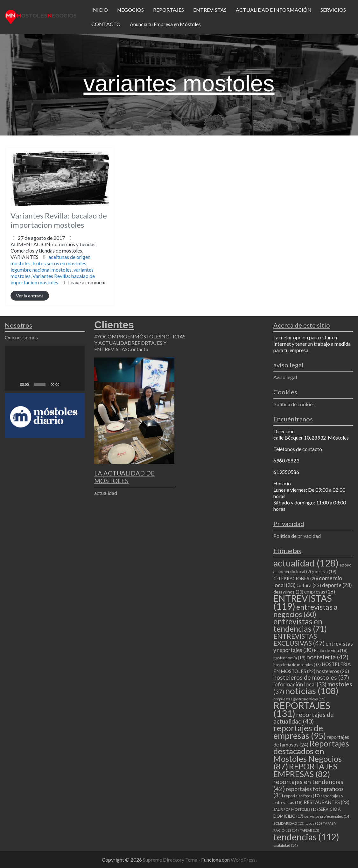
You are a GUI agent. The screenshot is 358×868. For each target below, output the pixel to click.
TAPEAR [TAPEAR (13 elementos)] (309, 830)
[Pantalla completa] (76, 384)
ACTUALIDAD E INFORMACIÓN (274, 10)
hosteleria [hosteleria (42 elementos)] (327, 657)
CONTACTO (106, 24)
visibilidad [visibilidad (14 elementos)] (286, 845)
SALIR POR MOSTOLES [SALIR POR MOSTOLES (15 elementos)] (296, 809)
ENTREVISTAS (210, 10)
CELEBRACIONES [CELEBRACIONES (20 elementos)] (296, 578)
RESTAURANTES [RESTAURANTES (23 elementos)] (326, 802)
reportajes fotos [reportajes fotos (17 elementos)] (302, 796)
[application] (45, 368)
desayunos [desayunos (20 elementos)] (288, 592)
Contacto (138, 349)
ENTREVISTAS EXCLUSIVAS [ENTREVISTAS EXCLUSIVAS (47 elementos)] (299, 639)
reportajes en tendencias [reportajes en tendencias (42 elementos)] (308, 785)
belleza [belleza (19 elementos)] (326, 572)
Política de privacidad (297, 536)
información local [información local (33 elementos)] (300, 684)
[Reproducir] (13, 384)
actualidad (106, 493)
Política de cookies (294, 404)
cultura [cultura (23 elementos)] (309, 585)
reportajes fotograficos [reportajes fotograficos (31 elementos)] (309, 792)
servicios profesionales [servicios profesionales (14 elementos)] (327, 816)
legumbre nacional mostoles (41, 270)
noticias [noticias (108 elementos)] (312, 691)
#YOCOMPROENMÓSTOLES (128, 336)
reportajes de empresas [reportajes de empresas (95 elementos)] (300, 732)
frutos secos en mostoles (59, 263)
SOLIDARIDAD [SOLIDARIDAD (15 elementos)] (289, 823)
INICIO (100, 10)
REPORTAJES (168, 10)
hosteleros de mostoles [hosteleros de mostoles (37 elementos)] (311, 677)
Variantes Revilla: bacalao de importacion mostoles (59, 220)
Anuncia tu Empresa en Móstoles (165, 24)
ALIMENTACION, (53, 250)
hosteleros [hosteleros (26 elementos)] (333, 671)
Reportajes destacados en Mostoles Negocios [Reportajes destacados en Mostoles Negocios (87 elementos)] (311, 755)
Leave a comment (87, 282)
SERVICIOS (333, 10)
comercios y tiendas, (53, 250)
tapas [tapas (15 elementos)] (314, 823)
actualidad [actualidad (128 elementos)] (306, 563)
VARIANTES (25, 257)
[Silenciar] (66, 384)
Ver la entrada (30, 296)
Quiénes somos (21, 337)
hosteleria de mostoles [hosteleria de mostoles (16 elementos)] (297, 665)
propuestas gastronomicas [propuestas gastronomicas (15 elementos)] (299, 699)
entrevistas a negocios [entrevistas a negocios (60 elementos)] (305, 611)
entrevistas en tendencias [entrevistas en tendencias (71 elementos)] (300, 625)
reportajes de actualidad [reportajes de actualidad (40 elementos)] (304, 718)
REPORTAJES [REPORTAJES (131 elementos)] (302, 709)
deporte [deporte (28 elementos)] (337, 585)
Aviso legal (285, 377)
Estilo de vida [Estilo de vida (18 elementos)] (331, 650)
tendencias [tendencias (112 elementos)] (306, 837)
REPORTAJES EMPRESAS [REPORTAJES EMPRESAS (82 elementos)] (305, 770)
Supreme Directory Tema (171, 860)
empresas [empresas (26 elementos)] (320, 591)
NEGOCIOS (130, 10)
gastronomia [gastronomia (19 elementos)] (289, 658)
